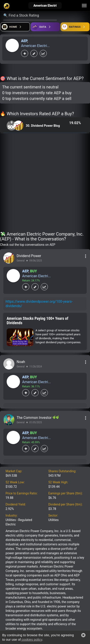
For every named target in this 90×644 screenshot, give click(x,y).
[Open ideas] (45, 27)
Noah (21, 362)
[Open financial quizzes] (15, 27)
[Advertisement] (45, 183)
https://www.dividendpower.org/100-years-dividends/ (39, 304)
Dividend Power (29, 256)
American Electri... (35, 46)
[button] (83, 635)
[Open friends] (75, 27)
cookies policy (31, 639)
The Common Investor (35, 418)
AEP (24, 41)
